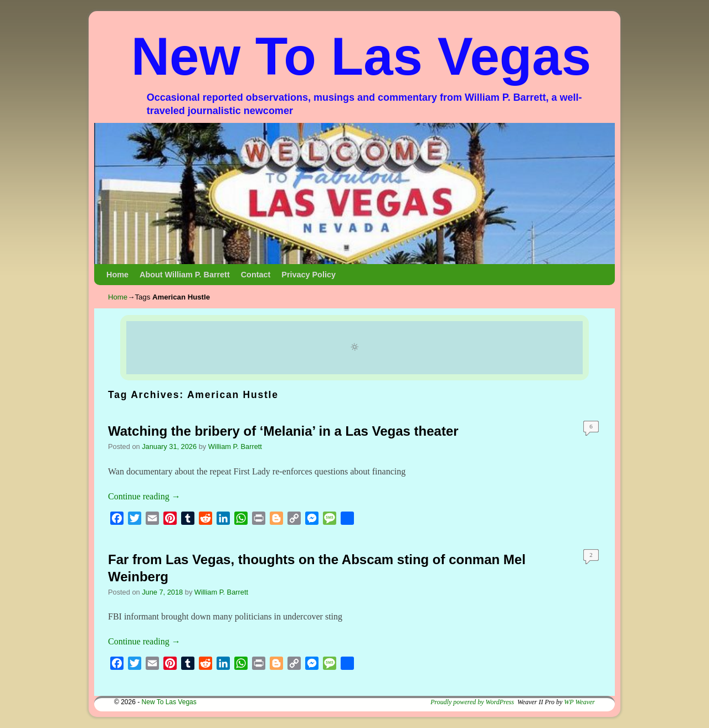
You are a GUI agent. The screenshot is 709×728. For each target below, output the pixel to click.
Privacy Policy (309, 275)
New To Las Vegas (361, 56)
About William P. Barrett (185, 275)
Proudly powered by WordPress (472, 702)
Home (117, 275)
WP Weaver (579, 702)
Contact (256, 275)
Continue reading (144, 496)
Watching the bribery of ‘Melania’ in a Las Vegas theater (283, 431)
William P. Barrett (235, 446)
